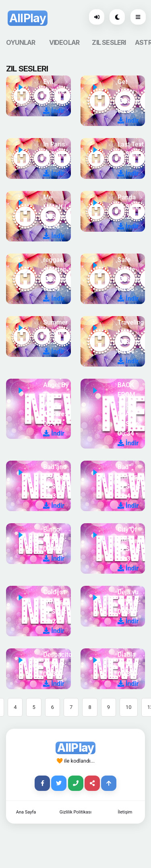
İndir (54, 111)
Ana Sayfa (26, 812)
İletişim (125, 812)
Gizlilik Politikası (75, 812)
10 (129, 707)
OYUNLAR (21, 42)
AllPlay (28, 18)
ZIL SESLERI (109, 42)
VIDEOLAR (64, 42)
